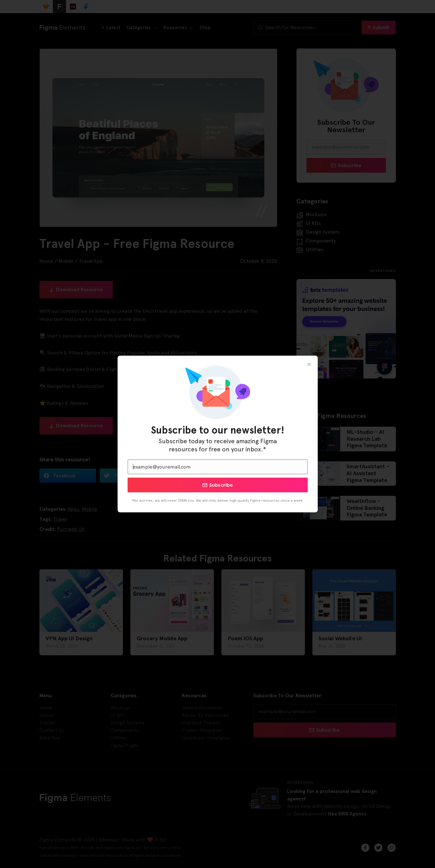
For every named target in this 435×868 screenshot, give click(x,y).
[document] (218, 434)
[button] (309, 364)
